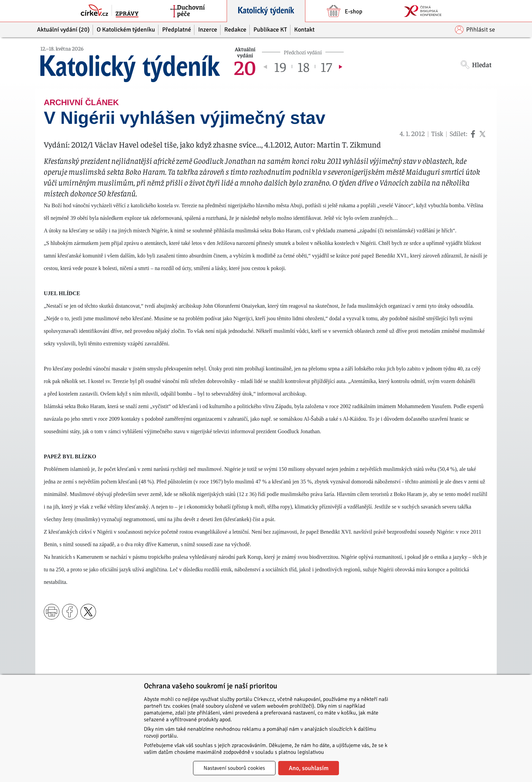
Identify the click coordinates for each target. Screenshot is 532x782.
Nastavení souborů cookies (234, 768)
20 (245, 66)
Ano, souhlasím (309, 768)
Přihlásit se (475, 30)
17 (326, 66)
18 (303, 66)
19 (280, 66)
